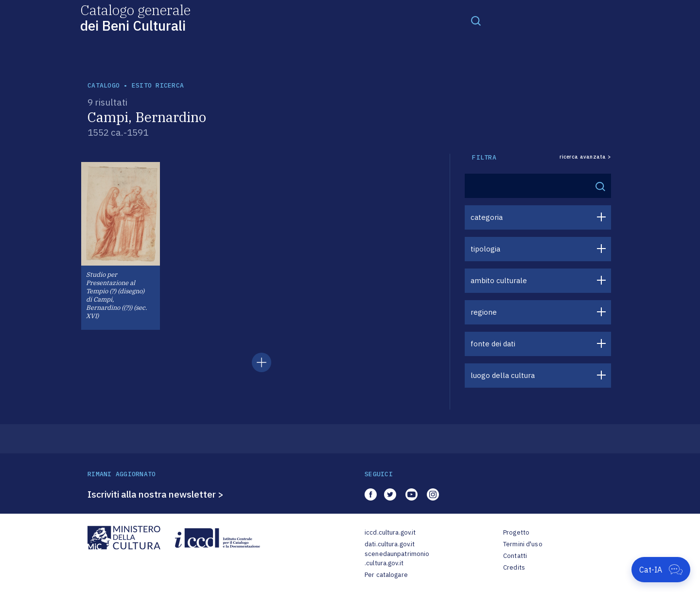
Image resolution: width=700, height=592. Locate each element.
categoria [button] (487, 217)
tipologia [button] (485, 249)
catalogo (104, 85)
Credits (514, 567)
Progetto (516, 532)
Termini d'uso (523, 544)
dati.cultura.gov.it (390, 544)
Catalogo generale (135, 17)
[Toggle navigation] (476, 20)
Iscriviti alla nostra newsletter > (156, 494)
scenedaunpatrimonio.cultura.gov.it (397, 559)
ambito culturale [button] (499, 280)
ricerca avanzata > (585, 157)
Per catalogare (386, 575)
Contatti (515, 556)
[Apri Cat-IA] (661, 570)
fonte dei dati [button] (493, 344)
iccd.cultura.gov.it (390, 532)
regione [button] (484, 312)
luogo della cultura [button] (503, 375)
